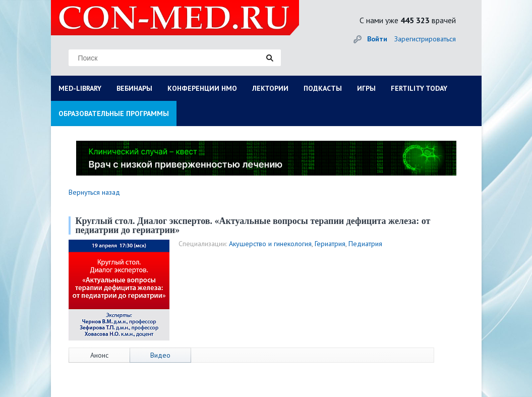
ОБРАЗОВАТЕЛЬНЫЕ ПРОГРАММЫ (114, 114)
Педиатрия (365, 244)
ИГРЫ (366, 88)
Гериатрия (330, 244)
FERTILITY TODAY (419, 88)
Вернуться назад (94, 192)
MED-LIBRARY (80, 88)
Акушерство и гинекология (270, 244)
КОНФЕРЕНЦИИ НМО (202, 88)
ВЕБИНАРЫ (134, 88)
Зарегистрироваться (425, 39)
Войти (377, 39)
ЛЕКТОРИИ (270, 88)
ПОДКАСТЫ (323, 88)
